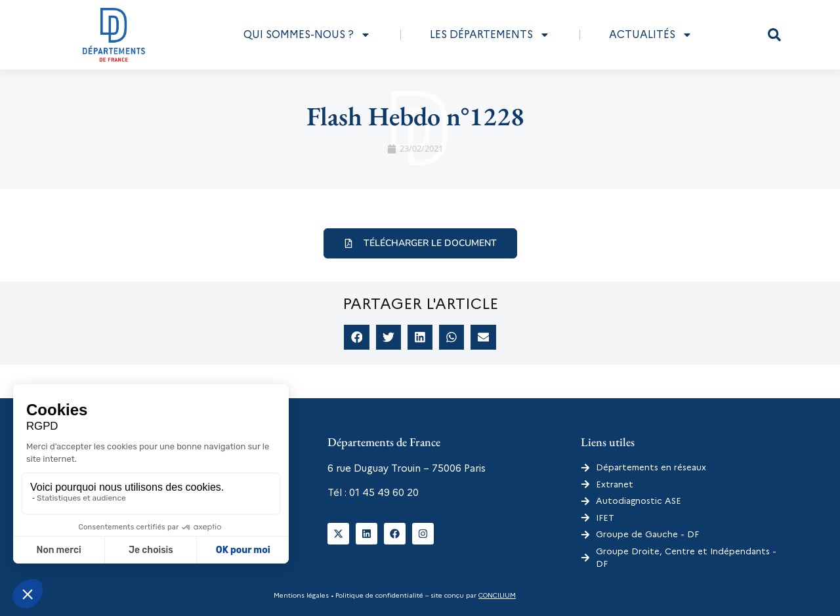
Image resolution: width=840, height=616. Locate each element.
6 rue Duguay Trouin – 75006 (394, 468)
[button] (774, 35)
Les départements (490, 35)
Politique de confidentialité (378, 595)
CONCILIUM (497, 595)
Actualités (651, 35)
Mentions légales (301, 595)
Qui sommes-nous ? (307, 35)
